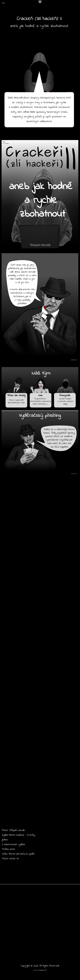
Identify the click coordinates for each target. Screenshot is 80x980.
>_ (4, 3)
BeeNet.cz (43, 970)
